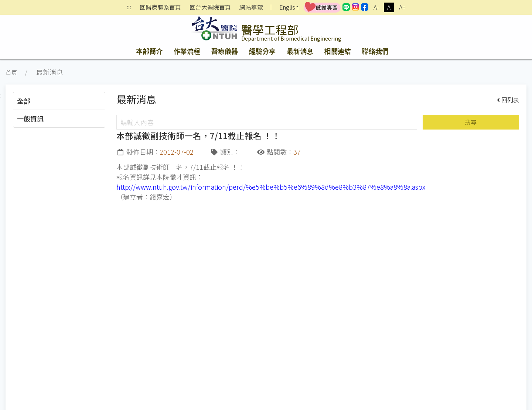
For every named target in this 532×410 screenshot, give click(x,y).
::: (129, 8)
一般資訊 (30, 118)
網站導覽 (251, 7)
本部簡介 (149, 51)
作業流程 (187, 51)
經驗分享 (262, 51)
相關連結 (338, 51)
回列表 (508, 100)
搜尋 (471, 122)
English (289, 7)
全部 (24, 101)
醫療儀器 (225, 51)
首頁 (11, 73)
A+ (402, 7)
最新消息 (300, 51)
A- (376, 7)
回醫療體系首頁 (160, 7)
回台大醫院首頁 (210, 7)
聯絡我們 (375, 51)
